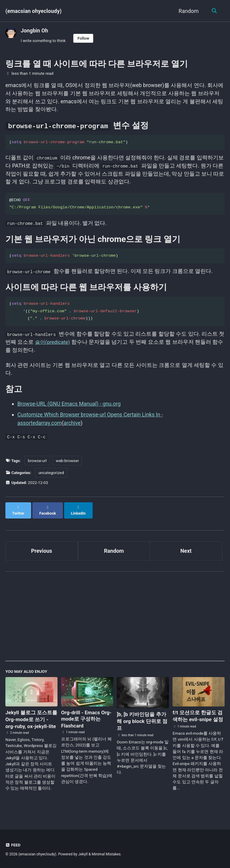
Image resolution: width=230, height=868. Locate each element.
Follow (84, 38)
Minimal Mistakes (107, 854)
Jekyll (83, 854)
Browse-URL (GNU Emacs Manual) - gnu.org (70, 408)
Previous (41, 549)
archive (73, 427)
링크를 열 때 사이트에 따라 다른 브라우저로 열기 (97, 64)
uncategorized (52, 476)
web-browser (68, 464)
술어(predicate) (60, 346)
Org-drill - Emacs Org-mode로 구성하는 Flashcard (85, 718)
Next (186, 549)
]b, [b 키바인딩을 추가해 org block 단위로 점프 (140, 720)
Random (188, 11)
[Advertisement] (115, 618)
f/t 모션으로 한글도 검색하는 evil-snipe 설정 (196, 718)
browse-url (38, 464)
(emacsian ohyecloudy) (34, 11)
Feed (13, 845)
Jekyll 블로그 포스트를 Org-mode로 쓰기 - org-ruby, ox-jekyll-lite (30, 721)
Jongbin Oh (35, 30)
